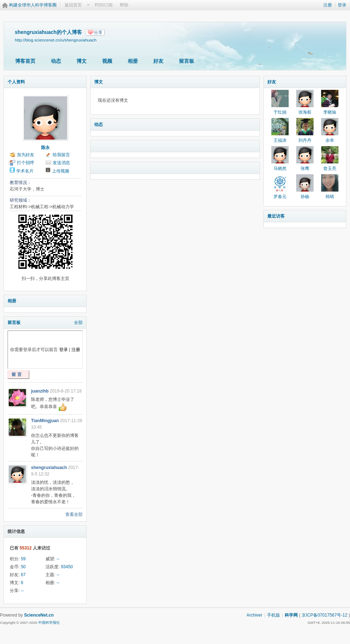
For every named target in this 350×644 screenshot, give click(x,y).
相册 (133, 61)
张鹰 (305, 168)
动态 (56, 61)
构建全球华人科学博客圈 (33, 5)
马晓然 (280, 168)
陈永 (45, 148)
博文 (82, 61)
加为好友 (26, 155)
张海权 (305, 112)
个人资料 (16, 82)
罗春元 (280, 197)
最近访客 (276, 216)
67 (23, 575)
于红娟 (280, 112)
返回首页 (73, 5)
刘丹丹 (305, 140)
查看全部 (74, 514)
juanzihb (40, 391)
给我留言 (61, 155)
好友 (158, 61)
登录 (342, 5)
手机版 (274, 615)
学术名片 (25, 171)
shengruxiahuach (49, 468)
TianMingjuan (45, 421)
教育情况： (21, 183)
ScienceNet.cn (39, 615)
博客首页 (25, 61)
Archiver (254, 615)
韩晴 (330, 197)
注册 (328, 5)
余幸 (330, 140)
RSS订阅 (104, 5)
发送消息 (61, 163)
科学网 (291, 615)
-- (58, 559)
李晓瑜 (330, 112)
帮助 (124, 5)
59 (23, 559)
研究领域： (21, 200)
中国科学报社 (49, 623)
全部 (78, 323)
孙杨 (305, 197)
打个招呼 (26, 163)
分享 (98, 32)
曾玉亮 (330, 168)
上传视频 (61, 171)
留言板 (187, 61)
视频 (107, 61)
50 (23, 567)
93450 (67, 567)
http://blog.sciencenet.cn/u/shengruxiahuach (56, 40)
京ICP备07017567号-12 (325, 615)
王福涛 (280, 140)
